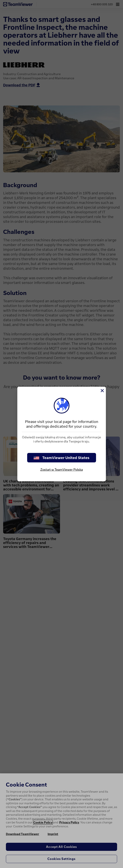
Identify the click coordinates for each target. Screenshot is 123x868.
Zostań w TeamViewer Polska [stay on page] (62, 469)
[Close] (102, 391)
